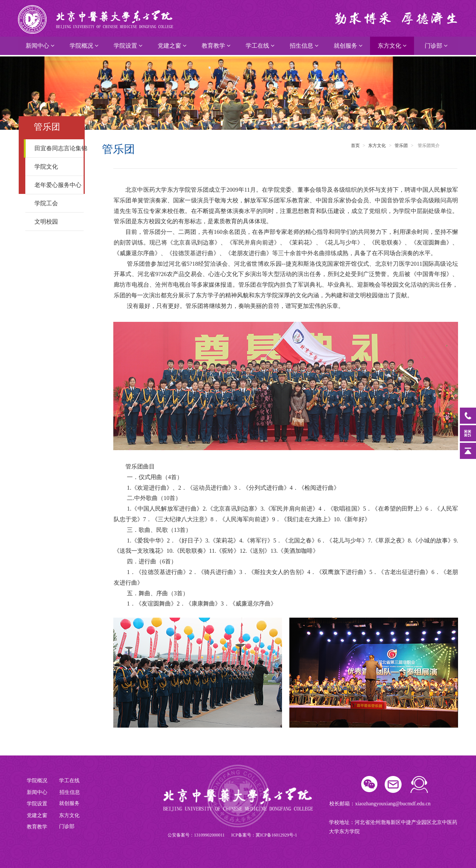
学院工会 (57, 203)
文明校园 (57, 222)
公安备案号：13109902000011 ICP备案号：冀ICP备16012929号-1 (232, 835)
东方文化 (392, 46)
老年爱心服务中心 (58, 185)
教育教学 (216, 46)
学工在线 (260, 46)
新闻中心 (40, 46)
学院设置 (128, 46)
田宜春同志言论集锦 (60, 148)
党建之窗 (172, 46)
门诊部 (436, 46)
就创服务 (348, 46)
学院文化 (57, 167)
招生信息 (304, 46)
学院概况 (84, 46)
